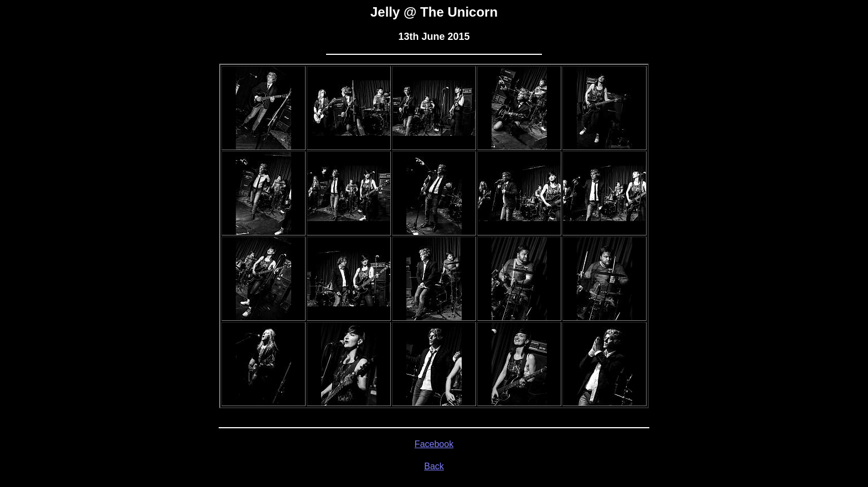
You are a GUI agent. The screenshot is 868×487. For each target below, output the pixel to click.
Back (434, 466)
